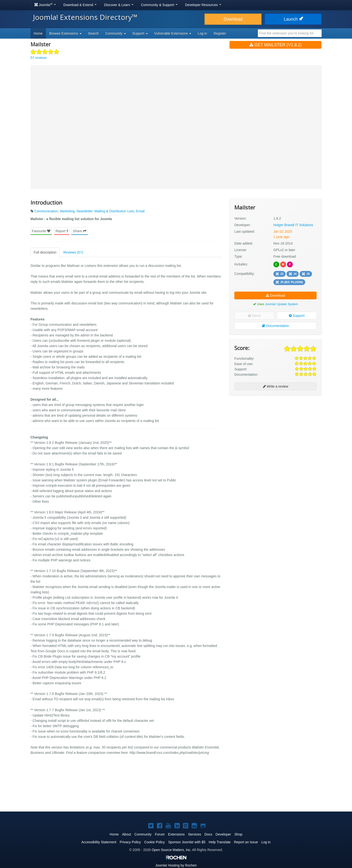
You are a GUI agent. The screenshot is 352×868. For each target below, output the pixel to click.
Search (93, 33)
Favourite (41, 231)
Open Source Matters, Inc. (171, 850)
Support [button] (140, 33)
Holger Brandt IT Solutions (293, 225)
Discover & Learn (119, 5)
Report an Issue (246, 842)
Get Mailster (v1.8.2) (276, 45)
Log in (202, 33)
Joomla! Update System (281, 304)
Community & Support (159, 5)
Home (38, 33)
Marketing (67, 211)
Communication (46, 211)
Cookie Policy (154, 842)
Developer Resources (203, 5)
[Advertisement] (275, 430)
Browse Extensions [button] (65, 33)
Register (220, 33)
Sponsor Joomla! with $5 (187, 842)
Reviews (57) (73, 252)
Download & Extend (80, 5)
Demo (254, 316)
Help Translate (220, 842)
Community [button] (116, 33)
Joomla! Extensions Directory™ (85, 17)
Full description (45, 252)
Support (297, 316)
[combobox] (290, 33)
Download (233, 19)
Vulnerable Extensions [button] (173, 33)
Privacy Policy (130, 842)
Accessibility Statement (99, 842)
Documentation (275, 326)
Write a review (276, 386)
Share (79, 231)
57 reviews (39, 58)
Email (140, 211)
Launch (293, 19)
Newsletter (85, 211)
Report (62, 231)
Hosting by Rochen (176, 865)
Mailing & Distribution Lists (114, 211)
